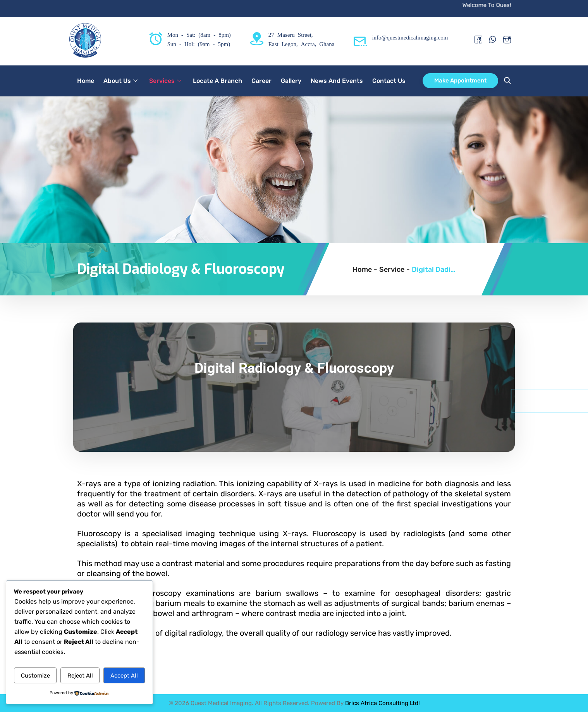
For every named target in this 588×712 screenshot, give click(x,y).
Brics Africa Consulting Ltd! (383, 703)
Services (165, 81)
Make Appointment (460, 81)
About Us (120, 81)
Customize (35, 676)
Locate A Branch (217, 81)
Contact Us (389, 81)
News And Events (337, 81)
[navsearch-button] (505, 81)
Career (261, 81)
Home (86, 81)
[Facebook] (478, 39)
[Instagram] (507, 39)
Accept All (124, 676)
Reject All (80, 676)
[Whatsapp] (493, 39)
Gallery (291, 81)
